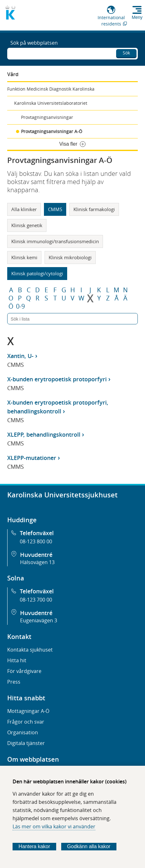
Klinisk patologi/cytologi (37, 273)
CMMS (55, 209)
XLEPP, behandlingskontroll (44, 434)
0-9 (20, 306)
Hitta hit (17, 660)
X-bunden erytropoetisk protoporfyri (57, 379)
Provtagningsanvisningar (47, 117)
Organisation (23, 732)
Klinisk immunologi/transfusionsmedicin (55, 241)
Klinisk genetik (27, 225)
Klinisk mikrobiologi (70, 257)
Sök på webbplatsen (34, 43)
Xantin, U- (20, 356)
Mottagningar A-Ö (28, 711)
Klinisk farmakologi (94, 209)
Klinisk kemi (24, 257)
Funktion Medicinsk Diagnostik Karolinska (51, 89)
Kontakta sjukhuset (30, 650)
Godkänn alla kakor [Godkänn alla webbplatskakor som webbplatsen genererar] (89, 846)
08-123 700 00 (36, 600)
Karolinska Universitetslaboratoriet (51, 103)
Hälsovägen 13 (37, 562)
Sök (126, 53)
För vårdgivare (24, 671)
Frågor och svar (26, 722)
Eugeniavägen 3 (39, 620)
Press (14, 682)
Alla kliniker (24, 209)
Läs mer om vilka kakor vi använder (54, 826)
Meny (137, 17)
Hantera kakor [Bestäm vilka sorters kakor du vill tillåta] (34, 846)
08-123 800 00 (36, 541)
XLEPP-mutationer (32, 458)
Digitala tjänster (26, 743)
